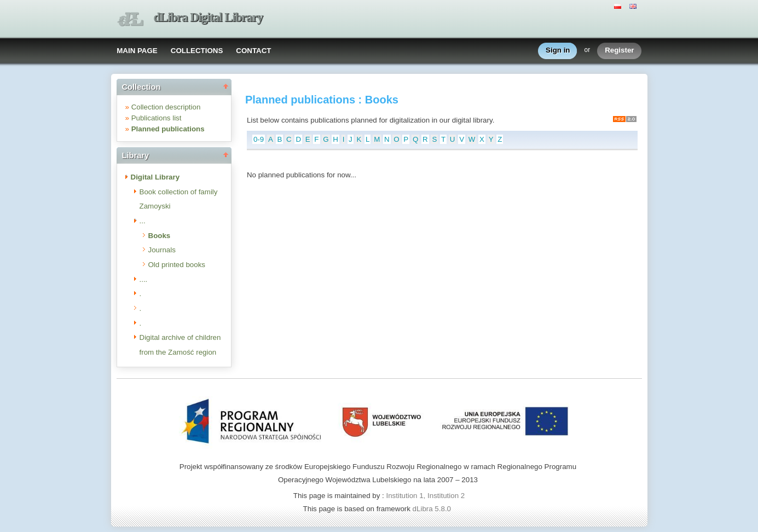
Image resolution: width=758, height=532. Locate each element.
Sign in (558, 51)
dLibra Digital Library (209, 17)
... (143, 221)
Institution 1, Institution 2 (425, 496)
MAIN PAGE (137, 51)
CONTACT (253, 51)
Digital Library (155, 177)
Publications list (157, 118)
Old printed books (177, 265)
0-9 (259, 139)
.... (144, 279)
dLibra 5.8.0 (433, 509)
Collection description (166, 107)
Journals (162, 250)
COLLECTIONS (197, 51)
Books (160, 236)
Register (619, 51)
